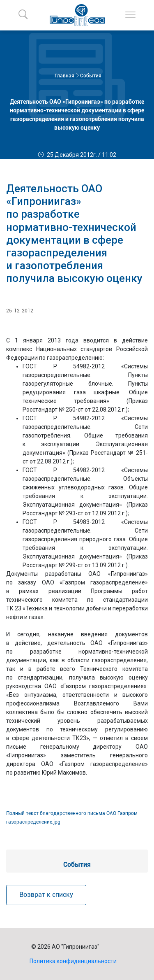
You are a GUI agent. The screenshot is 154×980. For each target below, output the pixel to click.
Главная (64, 76)
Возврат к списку (46, 895)
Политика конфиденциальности (73, 961)
